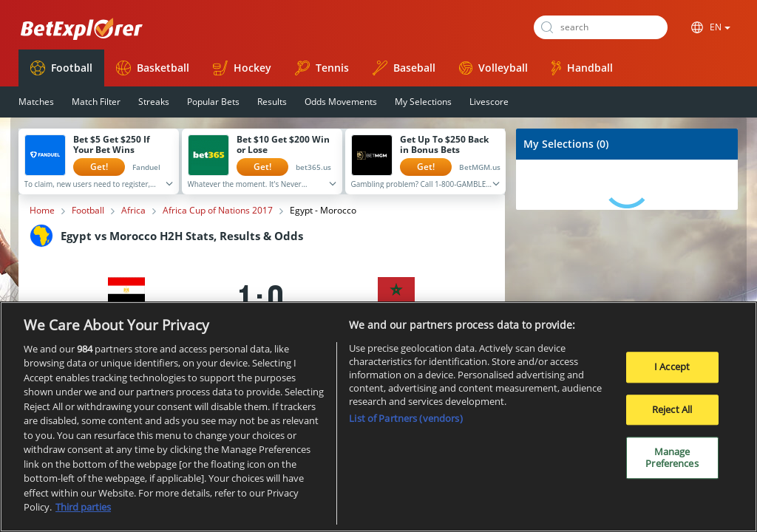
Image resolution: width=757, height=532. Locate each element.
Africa (133, 211)
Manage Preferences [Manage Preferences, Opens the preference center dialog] (672, 459)
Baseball (404, 68)
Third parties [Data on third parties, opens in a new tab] (83, 508)
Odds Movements (341, 102)
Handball (582, 68)
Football (61, 68)
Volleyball (493, 68)
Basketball (153, 68)
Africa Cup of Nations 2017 (218, 211)
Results (272, 102)
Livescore (489, 102)
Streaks (154, 102)
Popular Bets (213, 102)
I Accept (672, 367)
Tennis (322, 68)
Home (42, 211)
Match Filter (96, 102)
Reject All (672, 410)
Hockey (242, 68)
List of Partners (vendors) (405, 419)
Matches (36, 102)
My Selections (423, 102)
